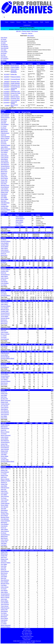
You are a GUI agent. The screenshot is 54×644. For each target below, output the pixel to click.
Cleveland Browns (15, 87)
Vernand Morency (5, 166)
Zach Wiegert (4, 208)
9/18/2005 (7, 77)
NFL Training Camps (27, 633)
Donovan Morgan (5, 168)
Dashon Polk (4, 182)
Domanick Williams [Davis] (7, 358)
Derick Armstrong (5, 117)
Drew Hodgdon (5, 151)
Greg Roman (4, 57)
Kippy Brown (4, 38)
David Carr (4, 135)
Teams (24, 22)
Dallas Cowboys (15, 69)
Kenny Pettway (20, 225)
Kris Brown (4, 128)
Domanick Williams (6, 210)
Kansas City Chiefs (16, 93)
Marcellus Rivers (5, 185)
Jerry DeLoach (4, 140)
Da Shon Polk (4, 399)
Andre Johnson (5, 156)
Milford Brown (4, 130)
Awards (47, 22)
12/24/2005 (6, 103)
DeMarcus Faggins (6, 481)
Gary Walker (4, 198)
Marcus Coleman (5, 138)
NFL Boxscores (27, 630)
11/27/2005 (6, 95)
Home (7, 22)
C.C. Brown (4, 126)
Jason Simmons (5, 191)
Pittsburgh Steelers (16, 77)
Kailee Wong (4, 211)
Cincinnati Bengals (16, 79)
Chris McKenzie (5, 163)
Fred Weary (4, 205)
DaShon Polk (4, 470)
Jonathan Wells (5, 206)
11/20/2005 (6, 93)
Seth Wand (4, 201)
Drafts (42, 22)
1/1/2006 (7, 106)
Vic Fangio (3, 39)
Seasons (19, 22)
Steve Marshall (5, 48)
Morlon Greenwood (6, 149)
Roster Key (24, 33)
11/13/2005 (6, 91)
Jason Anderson (5, 116)
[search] (25, 17)
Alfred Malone (4, 159)
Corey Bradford (5, 124)
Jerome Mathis (5, 161)
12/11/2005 (6, 98)
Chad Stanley (4, 194)
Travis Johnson (5, 158)
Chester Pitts (4, 180)
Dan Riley (3, 55)
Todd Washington (5, 203)
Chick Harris (4, 41)
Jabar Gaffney (4, 147)
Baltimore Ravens (15, 97)
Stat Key (30, 33)
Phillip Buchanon (5, 133)
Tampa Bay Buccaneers (14, 71)
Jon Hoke (3, 43)
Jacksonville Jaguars (14, 89)
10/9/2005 (7, 82)
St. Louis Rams (15, 95)
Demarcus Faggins (6, 145)
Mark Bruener (4, 131)
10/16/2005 (6, 83)
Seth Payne (4, 175)
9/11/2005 (7, 74)
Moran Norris (4, 171)
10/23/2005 (6, 85)
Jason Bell (3, 123)
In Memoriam (27, 629)
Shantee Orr (4, 173)
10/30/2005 (6, 87)
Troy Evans (4, 144)
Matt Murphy (4, 170)
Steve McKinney (5, 164)
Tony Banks (4, 121)
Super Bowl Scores (27, 638)
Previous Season (26, 31)
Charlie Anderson (5, 114)
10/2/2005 (7, 79)
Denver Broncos (15, 66)
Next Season (35, 31)
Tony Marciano (4, 46)
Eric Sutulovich (5, 59)
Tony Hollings (4, 152)
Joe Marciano (4, 45)
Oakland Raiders (15, 67)
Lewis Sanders (5, 189)
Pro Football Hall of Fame (27, 636)
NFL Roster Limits (27, 635)
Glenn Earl (4, 142)
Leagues (12, 22)
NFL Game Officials (27, 632)
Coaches (36, 22)
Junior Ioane (4, 154)
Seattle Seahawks (15, 83)
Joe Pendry (4, 53)
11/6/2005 (7, 89)
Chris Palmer (4, 52)
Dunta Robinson (5, 187)
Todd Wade (4, 196)
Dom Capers (31, 36)
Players (30, 22)
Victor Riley (4, 184)
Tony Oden (4, 50)
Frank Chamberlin (5, 137)
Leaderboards (27, 25)
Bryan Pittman (4, 178)
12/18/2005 (6, 100)
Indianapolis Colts (15, 85)
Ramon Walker (5, 199)
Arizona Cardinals (15, 100)
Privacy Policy (27, 640)
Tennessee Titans (15, 82)
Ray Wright (4, 60)
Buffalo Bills (14, 74)
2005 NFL (18, 31)
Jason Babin (4, 119)
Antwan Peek (4, 177)
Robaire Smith (4, 192)
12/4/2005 (7, 97)
